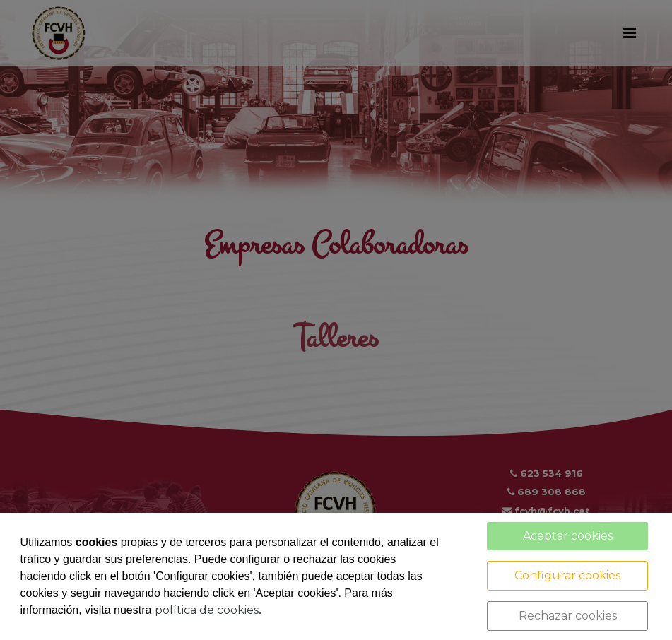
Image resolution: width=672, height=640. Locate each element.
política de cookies (207, 610)
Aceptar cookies (568, 536)
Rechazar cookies (568, 616)
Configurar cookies (567, 575)
